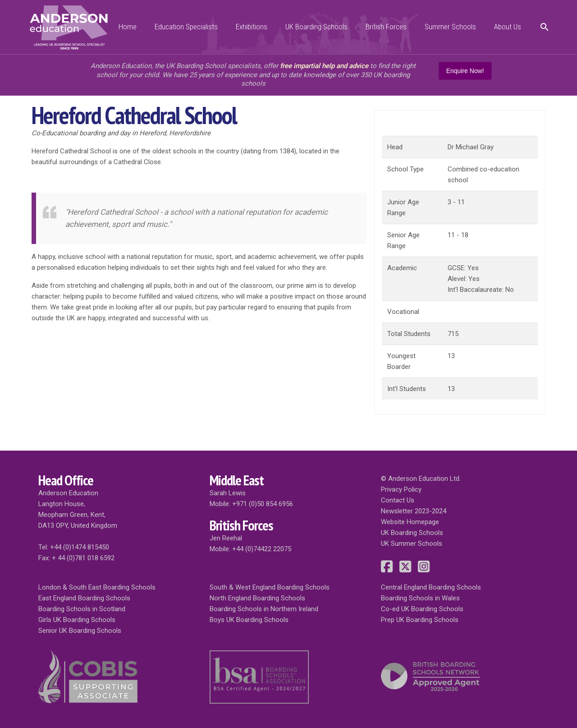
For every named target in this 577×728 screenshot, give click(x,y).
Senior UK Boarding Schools (80, 631)
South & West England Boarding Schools (270, 587)
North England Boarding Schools (257, 598)
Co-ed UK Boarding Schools (422, 609)
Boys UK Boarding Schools (249, 620)
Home (128, 27)
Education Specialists (186, 27)
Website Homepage (410, 522)
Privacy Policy (401, 489)
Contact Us (398, 500)
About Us (508, 27)
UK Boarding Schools (316, 27)
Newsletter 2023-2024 (414, 511)
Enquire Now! (465, 71)
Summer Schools (450, 27)
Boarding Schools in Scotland (82, 609)
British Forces (386, 27)
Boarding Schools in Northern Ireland (264, 609)
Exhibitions (252, 27)
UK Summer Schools (412, 544)
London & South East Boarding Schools (97, 587)
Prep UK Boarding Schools (420, 620)
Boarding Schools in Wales (420, 598)
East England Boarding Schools (84, 598)
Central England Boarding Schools (431, 587)
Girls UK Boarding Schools (77, 620)
